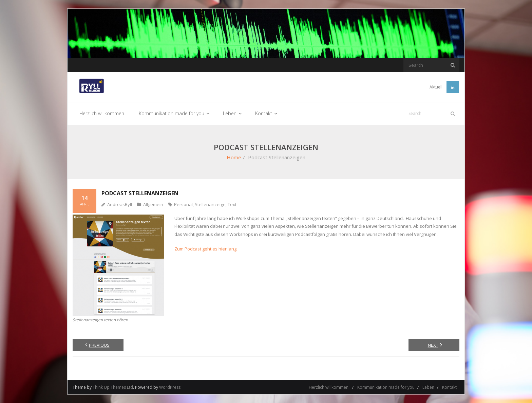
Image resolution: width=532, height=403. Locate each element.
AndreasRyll (120, 204)
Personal (183, 204)
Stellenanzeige (210, 204)
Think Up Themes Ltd (113, 387)
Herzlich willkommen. (329, 387)
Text (232, 204)
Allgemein (153, 204)
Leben (428, 387)
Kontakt (449, 387)
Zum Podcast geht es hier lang (205, 249)
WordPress (170, 387)
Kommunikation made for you (386, 387)
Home (234, 157)
